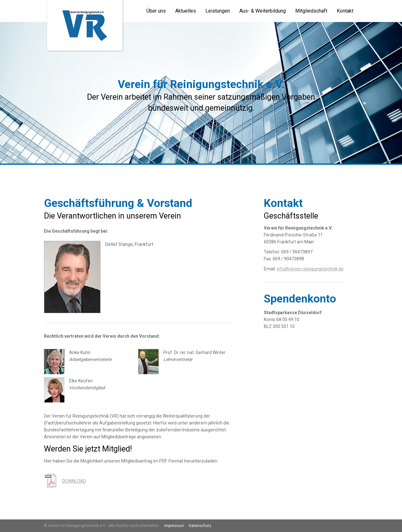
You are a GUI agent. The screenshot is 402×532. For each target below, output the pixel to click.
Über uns (156, 11)
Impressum (174, 526)
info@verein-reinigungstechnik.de (310, 269)
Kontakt (345, 11)
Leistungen (218, 11)
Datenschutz (200, 526)
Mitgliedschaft (311, 11)
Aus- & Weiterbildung (263, 11)
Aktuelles (186, 11)
